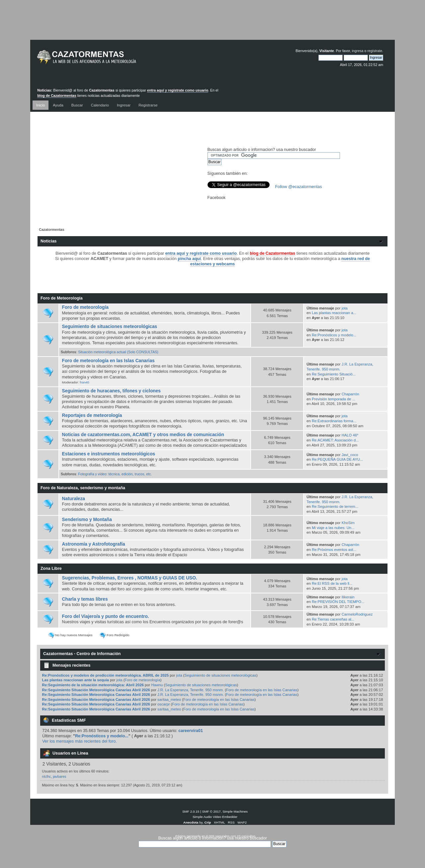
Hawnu (157, 685)
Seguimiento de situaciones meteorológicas (110, 327)
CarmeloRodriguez (357, 614)
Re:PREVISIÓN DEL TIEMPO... (338, 602)
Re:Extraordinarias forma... (334, 421)
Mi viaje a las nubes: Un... (333, 528)
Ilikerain (348, 597)
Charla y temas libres (85, 599)
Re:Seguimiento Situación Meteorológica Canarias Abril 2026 (96, 690)
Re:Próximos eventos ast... (334, 550)
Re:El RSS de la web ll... (332, 583)
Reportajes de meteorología (92, 415)
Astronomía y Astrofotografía (94, 544)
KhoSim (348, 523)
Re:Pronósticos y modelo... (334, 335)
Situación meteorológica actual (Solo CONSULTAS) (118, 352)
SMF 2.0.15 (191, 811)
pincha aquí (189, 259)
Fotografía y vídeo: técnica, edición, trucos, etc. (115, 474)
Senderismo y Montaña (87, 520)
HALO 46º (350, 435)
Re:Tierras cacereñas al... (333, 619)
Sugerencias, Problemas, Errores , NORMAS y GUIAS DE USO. (130, 578)
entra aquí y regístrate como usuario (178, 90)
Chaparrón (350, 394)
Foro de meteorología (85, 307)
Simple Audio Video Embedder (215, 817)
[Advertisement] (212, 25)
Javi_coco (350, 455)
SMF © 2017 (212, 811)
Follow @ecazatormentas (299, 187)
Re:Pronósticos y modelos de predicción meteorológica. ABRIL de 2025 (106, 675)
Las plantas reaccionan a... (334, 313)
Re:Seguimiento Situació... (334, 374)
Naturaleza (74, 499)
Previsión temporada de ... (334, 399)
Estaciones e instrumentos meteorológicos (109, 454)
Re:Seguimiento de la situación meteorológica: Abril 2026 (93, 685)
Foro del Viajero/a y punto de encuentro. (106, 616)
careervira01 (191, 731)
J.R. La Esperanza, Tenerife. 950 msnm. (191, 690)
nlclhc (46, 776)
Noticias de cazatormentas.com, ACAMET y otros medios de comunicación (143, 435)
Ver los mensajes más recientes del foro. (80, 741)
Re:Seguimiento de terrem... (335, 506)
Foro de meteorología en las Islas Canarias (108, 361)
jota (345, 308)
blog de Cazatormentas (57, 96)
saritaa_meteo (169, 700)
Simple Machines (235, 811)
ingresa (358, 51)
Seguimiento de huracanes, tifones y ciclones (111, 391)
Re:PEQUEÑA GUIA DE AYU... (337, 459)
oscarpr (164, 704)
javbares (59, 776)
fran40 (84, 382)
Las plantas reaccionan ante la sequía (76, 680)
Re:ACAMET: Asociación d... (335, 440)
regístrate (375, 51)
